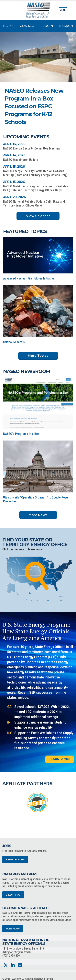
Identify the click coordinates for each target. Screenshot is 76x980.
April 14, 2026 (14, 144)
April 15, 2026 (14, 167)
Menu (63, 10)
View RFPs (13, 895)
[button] (53, 118)
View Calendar (38, 216)
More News (38, 515)
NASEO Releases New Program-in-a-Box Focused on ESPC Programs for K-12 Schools (34, 106)
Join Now (13, 929)
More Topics (38, 356)
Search (66, 26)
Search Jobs (15, 859)
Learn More (60, 759)
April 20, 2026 (14, 197)
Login (48, 26)
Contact (28, 26)
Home (8, 26)
